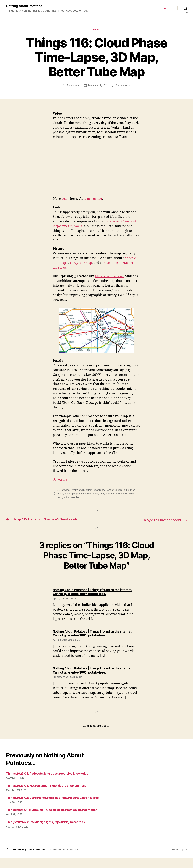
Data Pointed (95, 200)
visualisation (121, 494)
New (96, 30)
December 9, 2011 (98, 86)
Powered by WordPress (65, 859)
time (84, 494)
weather (76, 498)
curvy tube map (83, 264)
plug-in (76, 494)
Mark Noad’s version (111, 277)
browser (66, 491)
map (133, 491)
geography (100, 491)
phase (68, 494)
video (110, 494)
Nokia (60, 494)
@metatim (61, 480)
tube (103, 494)
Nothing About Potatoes (26, 6)
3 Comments (124, 86)
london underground (118, 491)
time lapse (93, 494)
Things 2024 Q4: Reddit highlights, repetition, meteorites (49, 832)
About (168, 8)
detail (66, 200)
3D (58, 491)
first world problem (82, 491)
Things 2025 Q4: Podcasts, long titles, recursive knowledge (51, 774)
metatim (74, 86)
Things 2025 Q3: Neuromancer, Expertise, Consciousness (50, 786)
